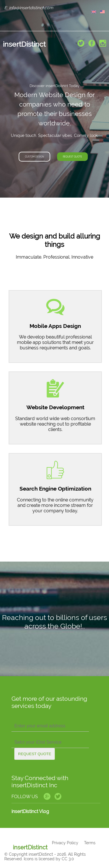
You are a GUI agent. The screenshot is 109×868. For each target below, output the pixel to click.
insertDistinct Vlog (30, 811)
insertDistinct (24, 44)
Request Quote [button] (72, 157)
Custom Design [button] (34, 157)
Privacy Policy (65, 843)
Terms (90, 843)
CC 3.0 (68, 859)
